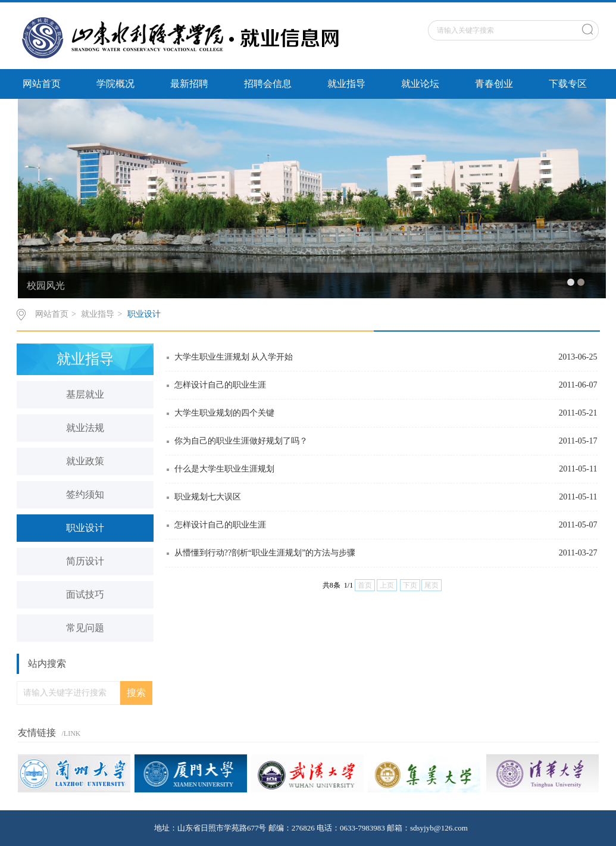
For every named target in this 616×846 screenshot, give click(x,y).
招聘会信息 (268, 84)
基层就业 (85, 394)
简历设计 (85, 561)
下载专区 (568, 84)
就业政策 (85, 461)
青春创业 (494, 84)
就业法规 (85, 428)
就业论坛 (420, 84)
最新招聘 (189, 84)
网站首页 (42, 84)
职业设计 (144, 314)
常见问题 (85, 628)
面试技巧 (85, 594)
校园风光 (46, 285)
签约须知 (85, 494)
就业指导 (346, 84)
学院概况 (115, 84)
